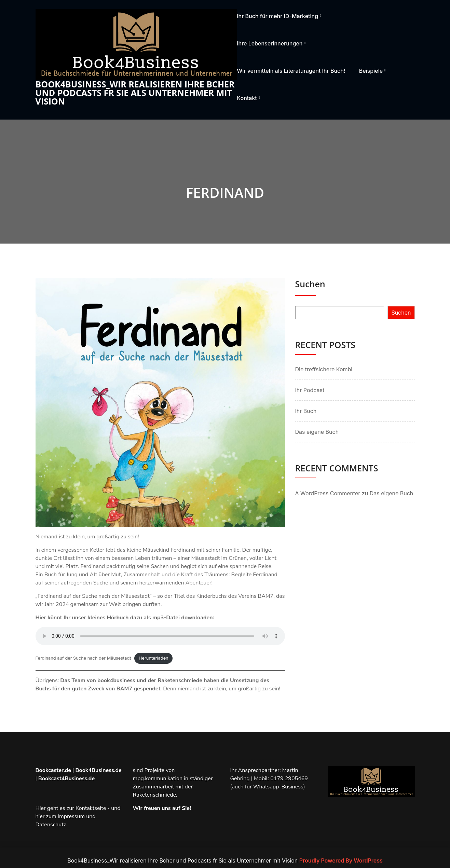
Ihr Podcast (310, 390)
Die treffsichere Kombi (324, 369)
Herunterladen (154, 658)
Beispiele (371, 71)
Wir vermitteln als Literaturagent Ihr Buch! (291, 71)
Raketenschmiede (155, 795)
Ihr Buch (306, 411)
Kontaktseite (91, 808)
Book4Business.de (98, 770)
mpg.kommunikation (158, 779)
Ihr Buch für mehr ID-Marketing (277, 16)
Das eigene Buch (317, 432)
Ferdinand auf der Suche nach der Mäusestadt (83, 658)
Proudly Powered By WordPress (341, 860)
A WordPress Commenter (328, 493)
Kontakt (247, 98)
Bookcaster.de (53, 770)
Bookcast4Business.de (66, 779)
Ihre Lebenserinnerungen (270, 43)
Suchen (310, 284)
